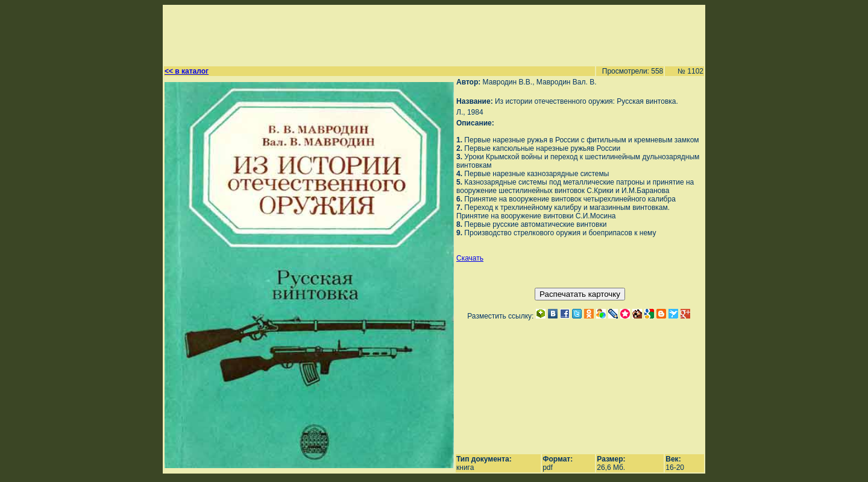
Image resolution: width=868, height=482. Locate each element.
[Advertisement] (429, 34)
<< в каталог (187, 71)
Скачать (470, 258)
